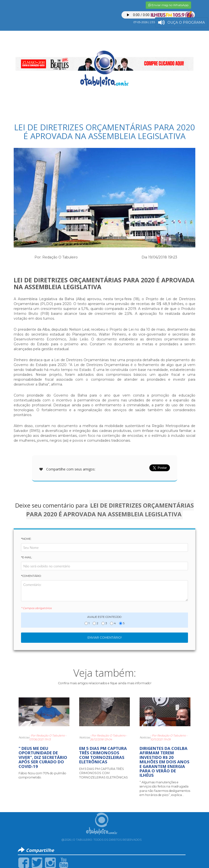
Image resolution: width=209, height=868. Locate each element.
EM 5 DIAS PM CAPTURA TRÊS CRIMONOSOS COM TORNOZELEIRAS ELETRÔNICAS (103, 755)
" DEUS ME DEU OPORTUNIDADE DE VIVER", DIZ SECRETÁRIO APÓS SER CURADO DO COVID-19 (43, 757)
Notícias (24, 737)
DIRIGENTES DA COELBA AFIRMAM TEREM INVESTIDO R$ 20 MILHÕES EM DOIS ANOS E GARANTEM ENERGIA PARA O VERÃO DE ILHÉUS (165, 762)
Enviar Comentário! (105, 638)
